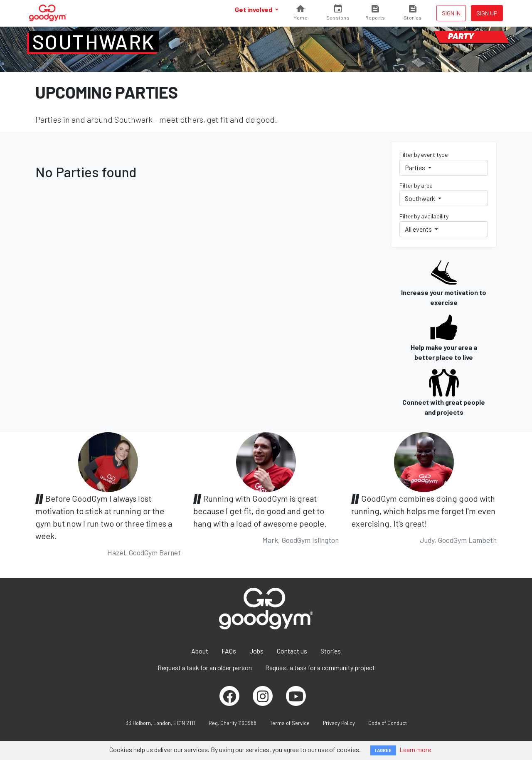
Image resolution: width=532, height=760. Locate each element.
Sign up (487, 13)
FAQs (229, 651)
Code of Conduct (388, 723)
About (200, 651)
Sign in (451, 13)
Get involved (254, 9)
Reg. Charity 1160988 (233, 723)
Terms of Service (290, 723)
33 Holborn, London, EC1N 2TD (160, 723)
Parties (416, 167)
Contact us (292, 651)
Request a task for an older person (205, 667)
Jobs (256, 651)
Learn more (415, 749)
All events (419, 229)
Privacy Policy (339, 723)
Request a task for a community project (320, 667)
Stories (331, 651)
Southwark (94, 42)
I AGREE (383, 750)
